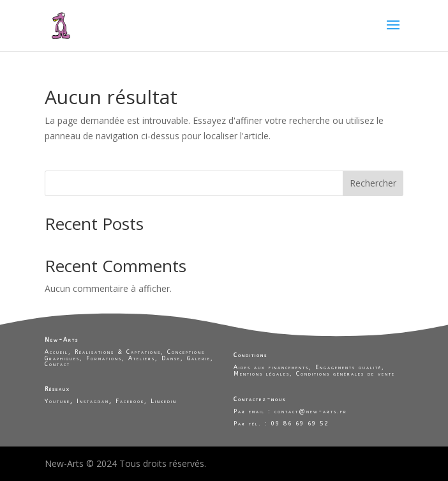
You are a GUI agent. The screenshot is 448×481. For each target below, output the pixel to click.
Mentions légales (262, 374)
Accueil (56, 352)
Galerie (199, 358)
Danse (171, 358)
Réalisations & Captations (118, 352)
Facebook (130, 401)
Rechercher (373, 183)
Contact (57, 364)
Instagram (93, 401)
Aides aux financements (271, 367)
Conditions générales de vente (346, 374)
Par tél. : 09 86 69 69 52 (281, 424)
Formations (104, 358)
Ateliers (142, 358)
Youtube (57, 401)
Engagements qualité (348, 367)
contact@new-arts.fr (309, 411)
